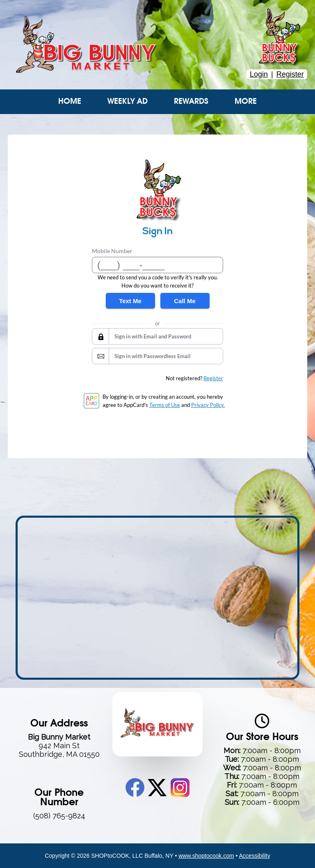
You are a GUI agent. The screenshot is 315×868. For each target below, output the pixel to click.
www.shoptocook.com (206, 856)
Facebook (135, 788)
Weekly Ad (128, 102)
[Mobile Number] (157, 265)
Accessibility (255, 856)
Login (259, 74)
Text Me (130, 301)
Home (70, 102)
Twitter (157, 788)
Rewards (191, 102)
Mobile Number (112, 251)
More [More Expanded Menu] (246, 102)
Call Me (185, 301)
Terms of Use (165, 405)
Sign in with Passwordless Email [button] (153, 356)
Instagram (180, 788)
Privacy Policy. (208, 405)
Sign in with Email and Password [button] (153, 336)
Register (290, 74)
